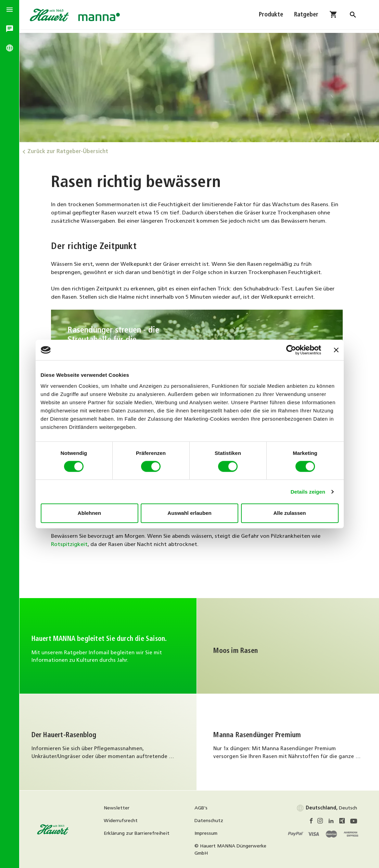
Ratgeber (306, 16)
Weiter (289, 645)
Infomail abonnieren (109, 645)
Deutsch (327, 807)
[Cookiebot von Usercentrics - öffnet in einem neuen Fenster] (291, 350)
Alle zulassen (289, 513)
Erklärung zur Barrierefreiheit (140, 832)
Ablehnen (89, 513)
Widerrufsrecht (124, 820)
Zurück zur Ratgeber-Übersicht (72, 150)
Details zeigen (308, 491)
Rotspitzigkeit (72, 543)
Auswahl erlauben (189, 513)
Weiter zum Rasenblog (109, 741)
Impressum (208, 832)
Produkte (271, 16)
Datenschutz (211, 820)
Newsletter (120, 807)
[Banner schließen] (336, 350)
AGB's (203, 807)
